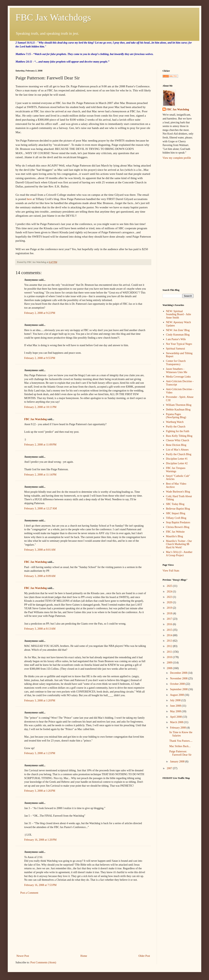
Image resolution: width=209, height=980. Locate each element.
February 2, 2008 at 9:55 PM (40, 358)
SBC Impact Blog (176, 513)
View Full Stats (171, 571)
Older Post (144, 956)
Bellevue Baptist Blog (178, 509)
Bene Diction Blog (176, 445)
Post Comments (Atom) (43, 962)
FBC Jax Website (175, 532)
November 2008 (179, 678)
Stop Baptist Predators (178, 522)
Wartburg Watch (175, 422)
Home (84, 956)
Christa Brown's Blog (178, 527)
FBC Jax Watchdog (35, 419)
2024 (170, 592)
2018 (170, 613)
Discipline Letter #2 (177, 463)
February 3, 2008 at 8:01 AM (40, 550)
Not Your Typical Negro (179, 344)
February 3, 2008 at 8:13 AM (40, 629)
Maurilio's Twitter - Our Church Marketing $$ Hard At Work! (179, 544)
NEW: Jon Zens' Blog (178, 330)
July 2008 (176, 700)
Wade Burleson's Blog (178, 492)
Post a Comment (29, 893)
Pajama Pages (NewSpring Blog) (176, 416)
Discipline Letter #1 (177, 459)
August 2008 (177, 695)
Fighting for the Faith (178, 431)
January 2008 (178, 762)
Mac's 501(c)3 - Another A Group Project (179, 554)
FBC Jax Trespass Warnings (176, 470)
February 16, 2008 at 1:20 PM (40, 840)
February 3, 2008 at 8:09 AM (40, 576)
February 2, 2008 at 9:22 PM (40, 313)
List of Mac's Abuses (177, 450)
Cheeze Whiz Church (178, 440)
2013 (170, 641)
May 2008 (176, 711)
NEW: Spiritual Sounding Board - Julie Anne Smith (179, 315)
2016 (170, 624)
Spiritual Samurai (176, 349)
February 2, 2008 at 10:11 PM (40, 407)
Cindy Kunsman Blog (178, 335)
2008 (170, 668)
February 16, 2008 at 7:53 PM (40, 885)
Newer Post (23, 956)
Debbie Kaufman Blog (178, 410)
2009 (170, 663)
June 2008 (176, 706)
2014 (170, 635)
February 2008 (178, 728)
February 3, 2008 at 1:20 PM (40, 701)
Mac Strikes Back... (180, 746)
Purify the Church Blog (179, 454)
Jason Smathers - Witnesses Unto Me (177, 371)
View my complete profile (177, 158)
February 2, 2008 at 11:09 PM (40, 445)
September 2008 (179, 689)
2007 (170, 768)
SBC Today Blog (175, 504)
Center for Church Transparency (176, 363)
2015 (170, 630)
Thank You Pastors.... (181, 741)
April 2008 (176, 717)
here (29, 199)
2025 (170, 586)
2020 (170, 602)
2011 (170, 652)
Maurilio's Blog (175, 536)
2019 (170, 608)
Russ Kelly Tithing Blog (179, 436)
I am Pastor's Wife (176, 339)
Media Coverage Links (178, 377)
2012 (170, 646)
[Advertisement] (83, 924)
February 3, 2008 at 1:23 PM (40, 753)
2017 (170, 619)
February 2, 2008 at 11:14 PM (40, 475)
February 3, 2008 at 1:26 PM (40, 791)
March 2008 (177, 722)
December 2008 (179, 673)
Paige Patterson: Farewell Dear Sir (180, 753)
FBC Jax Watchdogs (53, 17)
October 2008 (178, 684)
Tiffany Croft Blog (176, 518)
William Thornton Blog (179, 405)
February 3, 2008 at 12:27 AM (41, 508)
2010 (170, 657)
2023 (170, 597)
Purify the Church (176, 427)
